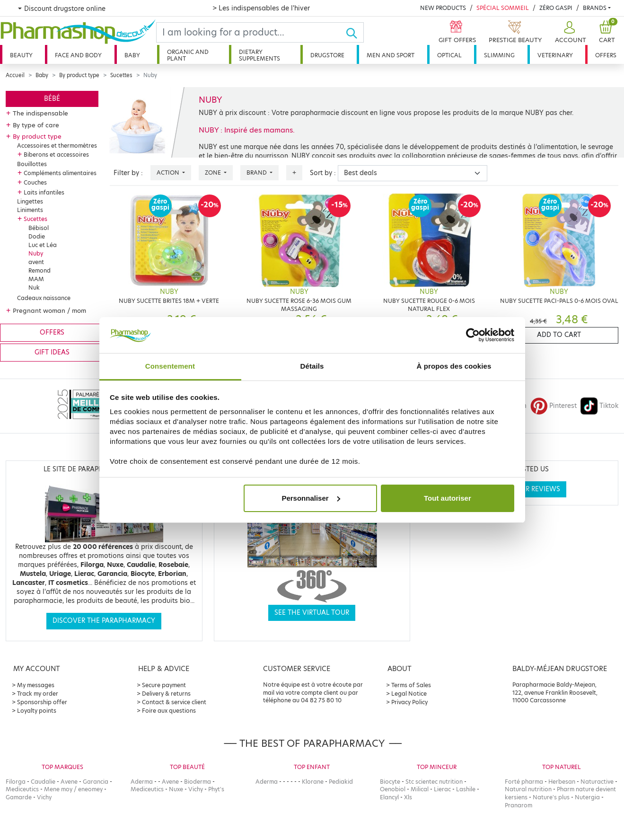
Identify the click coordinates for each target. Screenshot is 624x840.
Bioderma (198, 782)
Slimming (499, 55)
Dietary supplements (259, 55)
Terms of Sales (411, 685)
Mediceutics (22, 789)
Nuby (36, 253)
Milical (420, 789)
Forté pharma (524, 782)
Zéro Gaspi (556, 8)
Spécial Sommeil (503, 8)
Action (169, 172)
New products (443, 8)
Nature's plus (551, 797)
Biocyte (390, 782)
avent (36, 262)
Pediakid (341, 782)
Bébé (52, 99)
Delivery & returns (166, 694)
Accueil (15, 75)
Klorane (313, 782)
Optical (449, 55)
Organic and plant (188, 55)
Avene (69, 782)
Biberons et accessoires (56, 155)
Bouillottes (32, 164)
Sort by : (323, 173)
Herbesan (562, 782)
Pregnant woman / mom (49, 310)
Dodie (37, 236)
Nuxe (176, 789)
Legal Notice (409, 694)
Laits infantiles (44, 192)
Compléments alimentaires (60, 173)
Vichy (44, 797)
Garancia (96, 782)
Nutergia (587, 797)
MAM (36, 279)
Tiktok (599, 406)
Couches (35, 182)
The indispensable (40, 113)
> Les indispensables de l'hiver (261, 8)
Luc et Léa (43, 245)
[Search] (251, 32)
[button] (569, 32)
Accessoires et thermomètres (57, 146)
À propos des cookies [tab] (454, 366)
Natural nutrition (528, 789)
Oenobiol (393, 789)
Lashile (466, 789)
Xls (408, 797)
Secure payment (164, 685)
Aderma (142, 782)
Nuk (34, 287)
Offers (606, 55)
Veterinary (555, 55)
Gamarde (19, 797)
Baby (132, 55)
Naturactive (597, 782)
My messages (36, 685)
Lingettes (30, 201)
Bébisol (39, 228)
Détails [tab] (312, 366)
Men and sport (391, 55)
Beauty (21, 55)
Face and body (78, 55)
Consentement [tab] (170, 366)
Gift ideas (52, 352)
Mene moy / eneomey (73, 789)
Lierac (442, 789)
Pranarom (519, 805)
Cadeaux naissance (44, 298)
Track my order (38, 694)
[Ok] (355, 32)
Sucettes (121, 75)
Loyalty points (37, 711)
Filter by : (128, 173)
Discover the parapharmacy (104, 621)
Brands (595, 8)
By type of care (36, 125)
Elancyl (389, 797)
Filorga (16, 782)
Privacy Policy (409, 702)
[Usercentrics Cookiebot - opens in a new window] (473, 335)
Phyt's (216, 789)
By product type (79, 75)
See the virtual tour (312, 613)
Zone (214, 172)
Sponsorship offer (42, 702)
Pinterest (554, 406)
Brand (257, 172)
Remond (40, 270)
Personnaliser (311, 498)
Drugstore (327, 55)
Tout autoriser (448, 498)
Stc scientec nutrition (434, 782)
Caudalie (43, 782)
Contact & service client (174, 702)
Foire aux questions (169, 711)
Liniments (30, 210)
